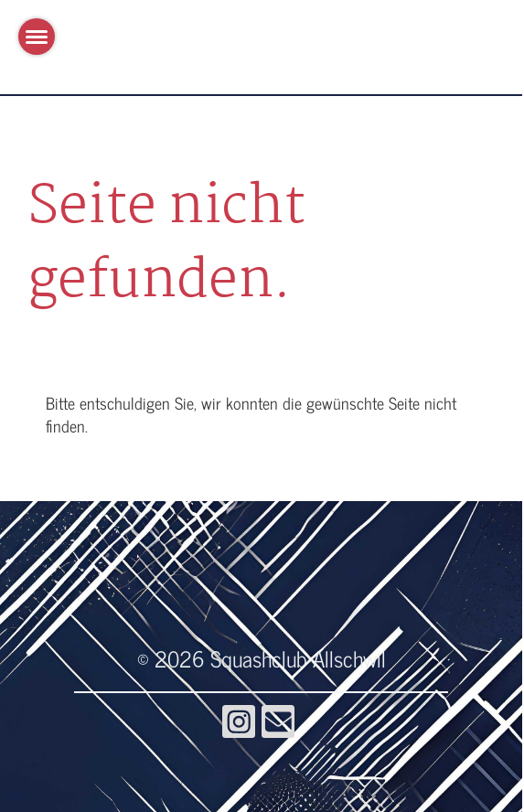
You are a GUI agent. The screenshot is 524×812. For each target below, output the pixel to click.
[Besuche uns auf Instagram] (239, 724)
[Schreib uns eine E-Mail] (278, 724)
